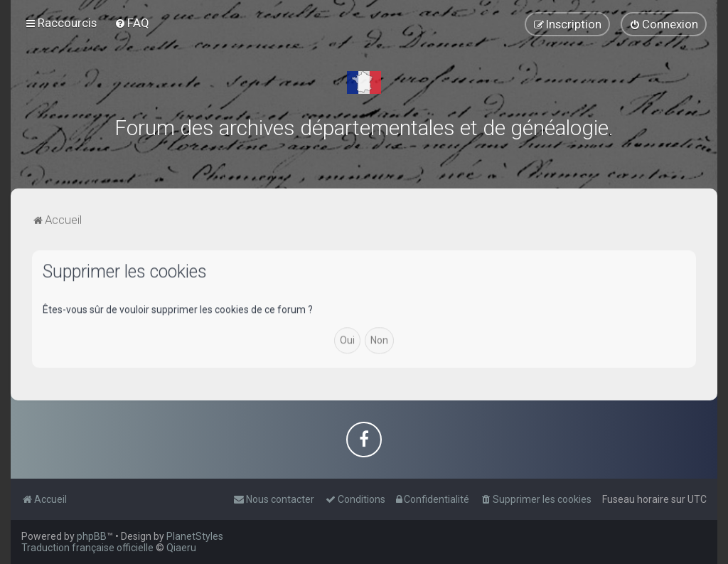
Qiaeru (181, 548)
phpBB (92, 536)
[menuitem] (132, 23)
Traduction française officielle (87, 548)
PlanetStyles (195, 536)
